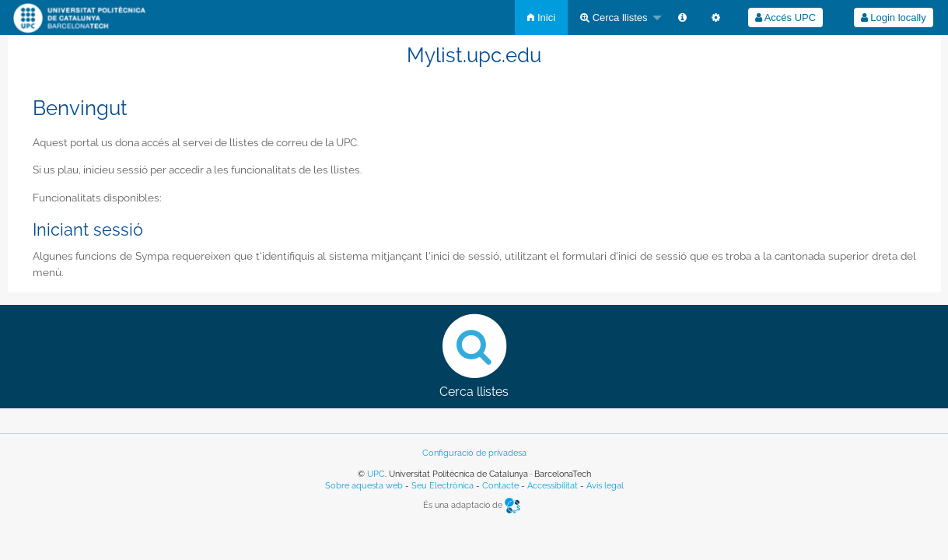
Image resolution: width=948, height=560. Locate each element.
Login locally (894, 17)
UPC (376, 474)
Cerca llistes (614, 17)
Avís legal (605, 486)
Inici (541, 17)
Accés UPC (785, 17)
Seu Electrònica (443, 486)
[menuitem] (541, 17)
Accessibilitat (553, 486)
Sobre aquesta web (364, 486)
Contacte (500, 486)
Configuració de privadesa (474, 453)
